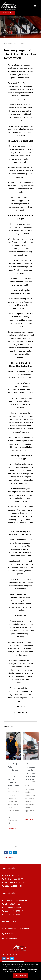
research (19, 429)
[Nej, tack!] (38, 971)
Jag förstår (20, 975)
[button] (35, 6)
